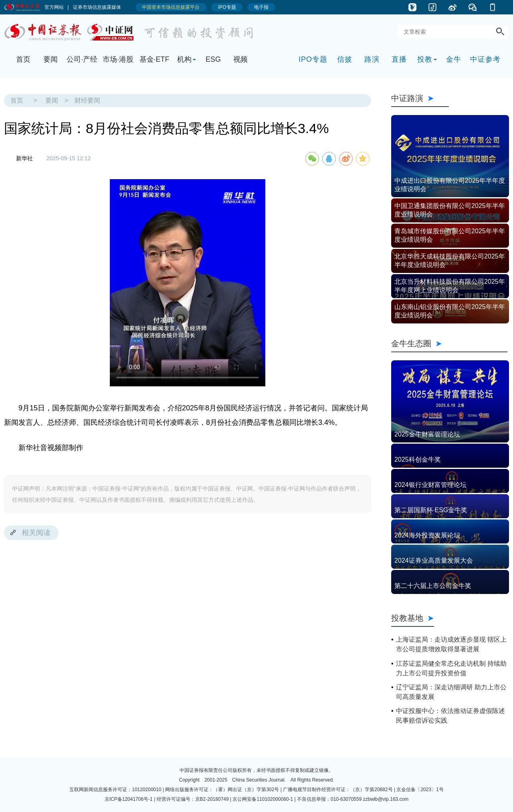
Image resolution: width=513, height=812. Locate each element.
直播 (399, 59)
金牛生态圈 (449, 343)
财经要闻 (87, 100)
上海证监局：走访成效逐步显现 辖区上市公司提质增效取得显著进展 (451, 644)
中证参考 (485, 59)
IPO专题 (313, 59)
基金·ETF (155, 59)
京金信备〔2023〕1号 (420, 790)
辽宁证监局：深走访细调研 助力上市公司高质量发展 (451, 692)
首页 (23, 59)
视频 (240, 59)
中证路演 (420, 98)
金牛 (454, 59)
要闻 (50, 59)
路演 (372, 59)
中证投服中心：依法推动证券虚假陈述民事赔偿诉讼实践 (450, 716)
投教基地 (413, 618)
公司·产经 (82, 59)
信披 (345, 59)
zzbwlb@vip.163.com (386, 799)
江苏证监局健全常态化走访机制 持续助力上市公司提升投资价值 (451, 668)
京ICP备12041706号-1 (129, 799)
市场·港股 (118, 59)
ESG (213, 59)
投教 (425, 59)
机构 (184, 59)
